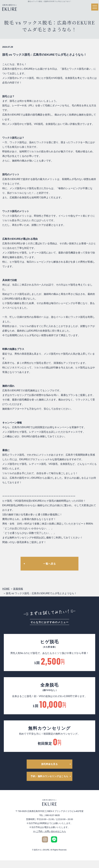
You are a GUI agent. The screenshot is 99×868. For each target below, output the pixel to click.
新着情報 (18, 589)
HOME (6, 589)
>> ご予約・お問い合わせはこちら (49, 831)
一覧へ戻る (49, 564)
